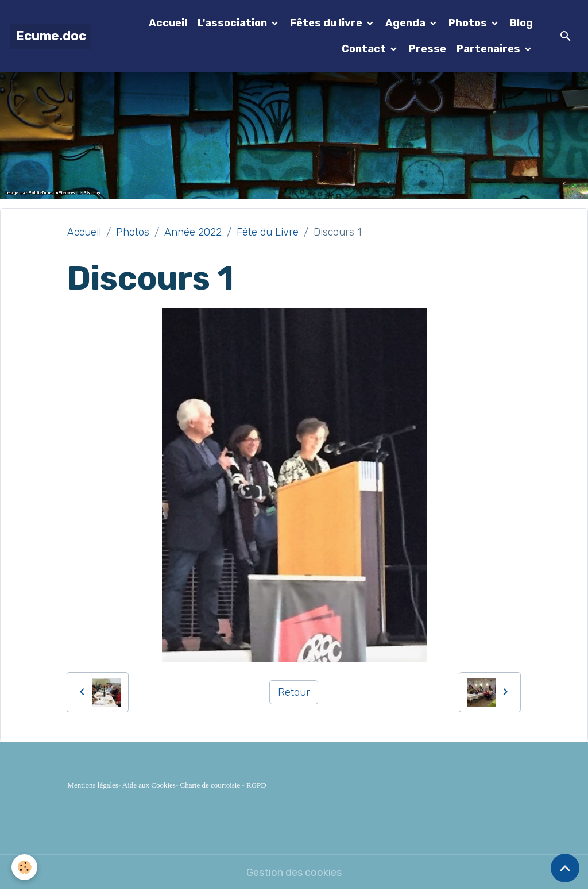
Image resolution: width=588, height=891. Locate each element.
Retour (294, 692)
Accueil (168, 23)
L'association (233, 23)
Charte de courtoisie (210, 785)
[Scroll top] (565, 868)
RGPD (256, 785)
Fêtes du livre (327, 23)
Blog (521, 23)
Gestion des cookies (294, 873)
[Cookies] (24, 867)
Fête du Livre (268, 232)
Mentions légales (92, 785)
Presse (428, 49)
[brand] (51, 36)
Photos (469, 23)
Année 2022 (193, 232)
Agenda (407, 23)
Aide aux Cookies (149, 785)
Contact (365, 49)
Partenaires (490, 49)
